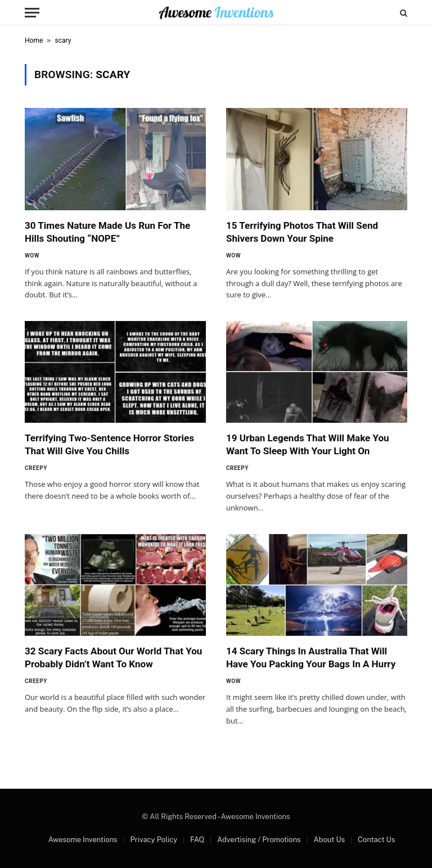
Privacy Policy (154, 840)
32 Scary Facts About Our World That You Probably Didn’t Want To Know (113, 657)
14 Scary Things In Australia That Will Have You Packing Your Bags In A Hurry (311, 657)
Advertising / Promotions (259, 840)
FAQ (197, 840)
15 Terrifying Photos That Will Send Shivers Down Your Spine (302, 232)
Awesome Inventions (83, 840)
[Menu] (32, 13)
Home (34, 40)
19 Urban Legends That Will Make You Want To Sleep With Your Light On (308, 444)
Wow (32, 256)
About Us (329, 840)
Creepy (36, 468)
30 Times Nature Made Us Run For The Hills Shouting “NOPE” (107, 232)
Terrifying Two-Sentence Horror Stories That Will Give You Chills (109, 444)
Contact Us (376, 840)
